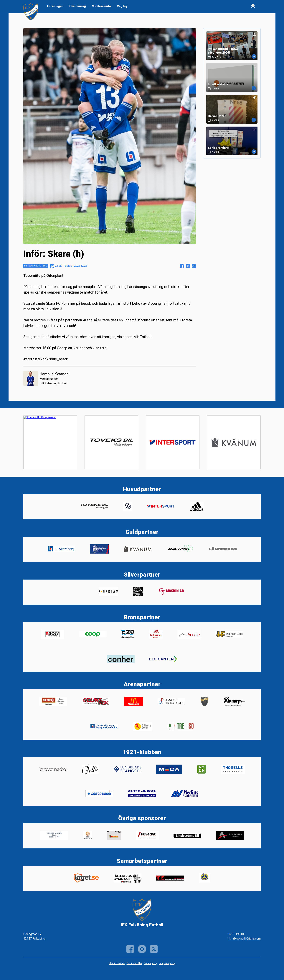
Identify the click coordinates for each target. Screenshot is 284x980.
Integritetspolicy (167, 963)
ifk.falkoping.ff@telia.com (244, 939)
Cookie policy (151, 963)
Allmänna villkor (117, 963)
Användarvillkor (134, 963)
